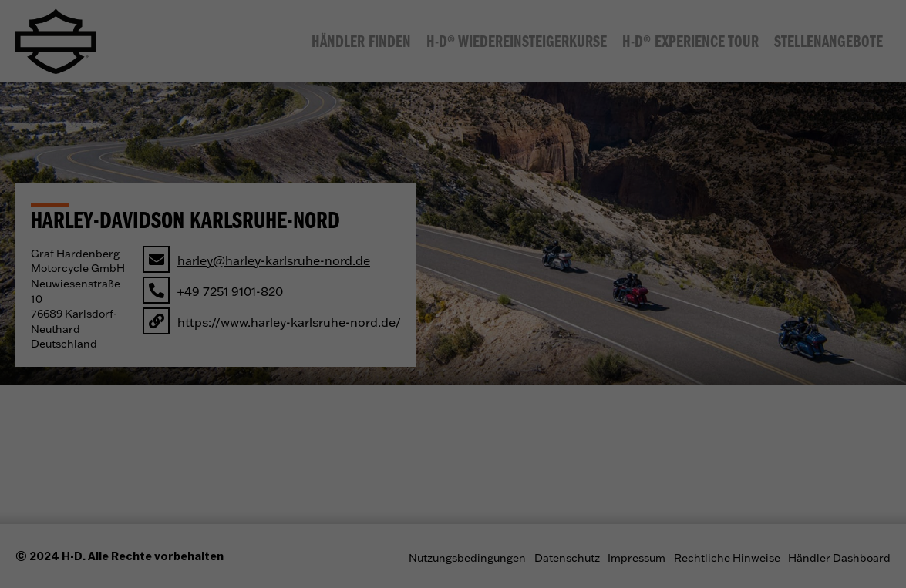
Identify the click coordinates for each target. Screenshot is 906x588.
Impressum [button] (536, 449)
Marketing (548, 297)
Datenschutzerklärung (421, 246)
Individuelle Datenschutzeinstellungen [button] (453, 430)
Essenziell (347, 297)
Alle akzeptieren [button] (453, 351)
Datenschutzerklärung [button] (461, 449)
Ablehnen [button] (453, 396)
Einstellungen (366, 262)
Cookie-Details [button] (379, 449)
